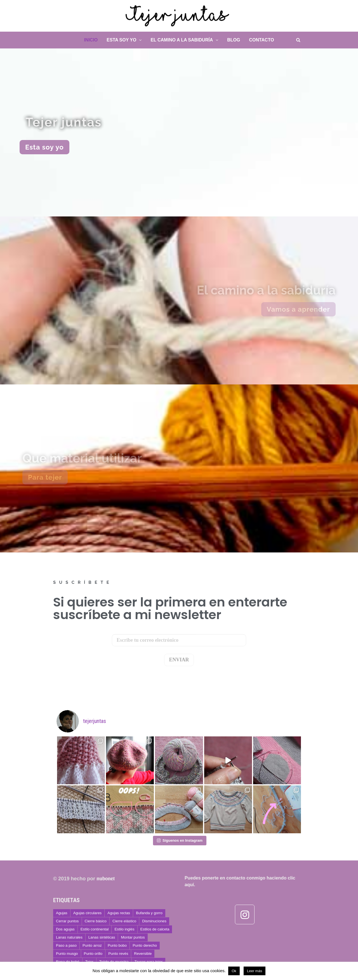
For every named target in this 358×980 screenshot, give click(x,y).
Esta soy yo (121, 40)
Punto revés (118, 954)
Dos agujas (65, 929)
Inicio (91, 40)
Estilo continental (95, 929)
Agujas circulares (87, 913)
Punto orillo (93, 954)
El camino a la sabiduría (182, 40)
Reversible (143, 954)
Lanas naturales (69, 937)
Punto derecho (145, 945)
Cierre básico (96, 921)
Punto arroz (92, 945)
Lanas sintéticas (102, 937)
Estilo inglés (124, 929)
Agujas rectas (119, 913)
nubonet (106, 878)
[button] (44, 147)
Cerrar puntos (67, 921)
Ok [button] (234, 971)
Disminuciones (154, 921)
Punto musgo (67, 954)
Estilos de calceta (155, 929)
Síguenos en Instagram (180, 840)
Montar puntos (133, 937)
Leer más (255, 971)
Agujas (62, 913)
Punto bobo (117, 945)
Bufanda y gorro (149, 913)
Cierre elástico (124, 921)
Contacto (261, 40)
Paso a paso (66, 945)
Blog (234, 40)
